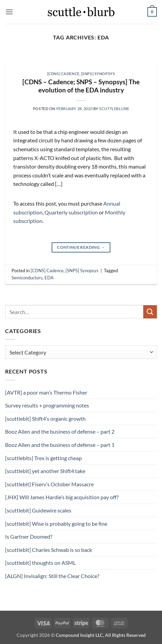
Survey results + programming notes (47, 405)
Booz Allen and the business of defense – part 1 (60, 445)
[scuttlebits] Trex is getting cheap (43, 458)
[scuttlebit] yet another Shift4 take (45, 471)
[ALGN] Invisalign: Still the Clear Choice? (52, 576)
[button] (9, 12)
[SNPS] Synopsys (98, 74)
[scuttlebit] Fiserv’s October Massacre (49, 484)
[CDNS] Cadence (63, 74)
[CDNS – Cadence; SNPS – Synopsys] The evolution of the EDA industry (81, 86)
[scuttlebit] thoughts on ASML (40, 563)
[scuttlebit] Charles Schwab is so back (49, 550)
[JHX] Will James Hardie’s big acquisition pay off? (62, 497)
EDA (49, 278)
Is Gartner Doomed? (29, 536)
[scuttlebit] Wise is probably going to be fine (56, 524)
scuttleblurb (114, 109)
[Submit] (150, 312)
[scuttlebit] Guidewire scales (38, 510)
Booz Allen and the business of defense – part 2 (60, 431)
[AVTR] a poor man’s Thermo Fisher (46, 392)
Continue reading (81, 247)
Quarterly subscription (71, 212)
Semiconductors (27, 278)
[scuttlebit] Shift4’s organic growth (45, 419)
